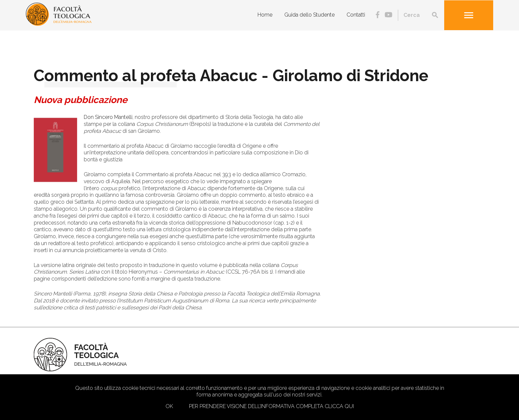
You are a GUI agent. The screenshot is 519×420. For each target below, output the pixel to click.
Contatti (356, 15)
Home (265, 15)
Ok (169, 406)
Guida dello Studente (309, 15)
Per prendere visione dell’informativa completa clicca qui (271, 406)
